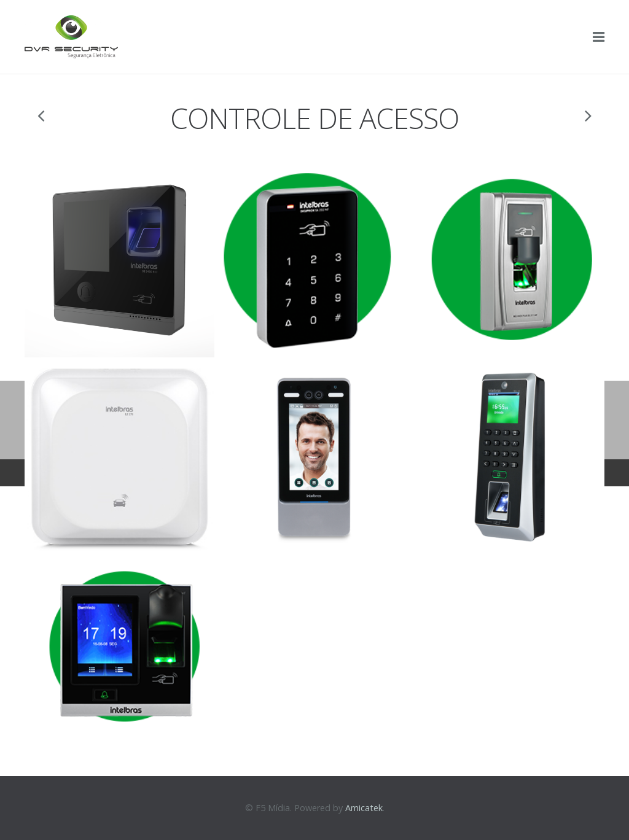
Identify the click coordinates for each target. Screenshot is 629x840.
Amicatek (364, 808)
